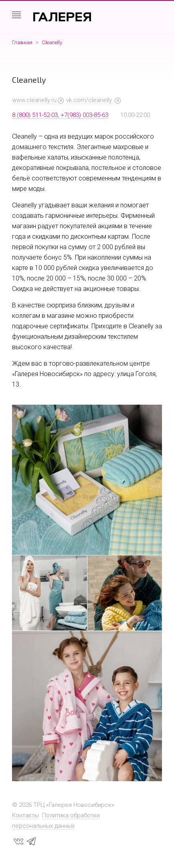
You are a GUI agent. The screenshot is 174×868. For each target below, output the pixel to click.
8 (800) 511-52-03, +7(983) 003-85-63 (60, 115)
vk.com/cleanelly (90, 100)
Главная (22, 42)
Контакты (25, 815)
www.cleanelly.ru (34, 100)
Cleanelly (52, 42)
